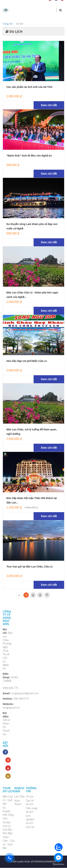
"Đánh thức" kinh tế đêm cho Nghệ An (29, 156)
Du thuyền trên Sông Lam (8, 813)
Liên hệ (30, 827)
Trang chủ (8, 24)
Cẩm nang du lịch (32, 810)
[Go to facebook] (58, 858)
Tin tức (30, 796)
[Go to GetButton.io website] (58, 864)
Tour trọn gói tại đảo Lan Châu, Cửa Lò (29, 567)
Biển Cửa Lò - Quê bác (8, 800)
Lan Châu (20, 796)
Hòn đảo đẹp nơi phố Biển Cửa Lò (27, 361)
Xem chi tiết (49, 105)
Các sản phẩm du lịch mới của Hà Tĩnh (29, 87)
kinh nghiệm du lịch (30, 819)
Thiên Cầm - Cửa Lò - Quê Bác (8, 842)
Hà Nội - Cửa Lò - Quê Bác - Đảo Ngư (8, 828)
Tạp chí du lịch (30, 802)
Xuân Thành (18, 802)
